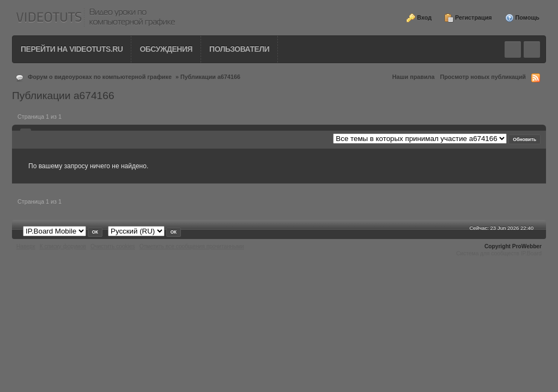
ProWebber (527, 246)
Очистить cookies (113, 246)
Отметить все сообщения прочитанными (192, 246)
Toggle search (513, 50)
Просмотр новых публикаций (483, 77)
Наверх (26, 246)
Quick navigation (532, 50)
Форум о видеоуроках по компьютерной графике (100, 77)
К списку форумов (63, 246)
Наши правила (414, 77)
